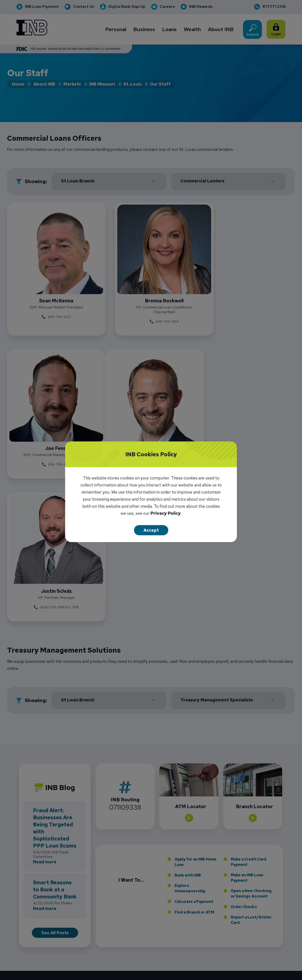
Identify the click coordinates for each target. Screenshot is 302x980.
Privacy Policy (166, 514)
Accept (151, 530)
